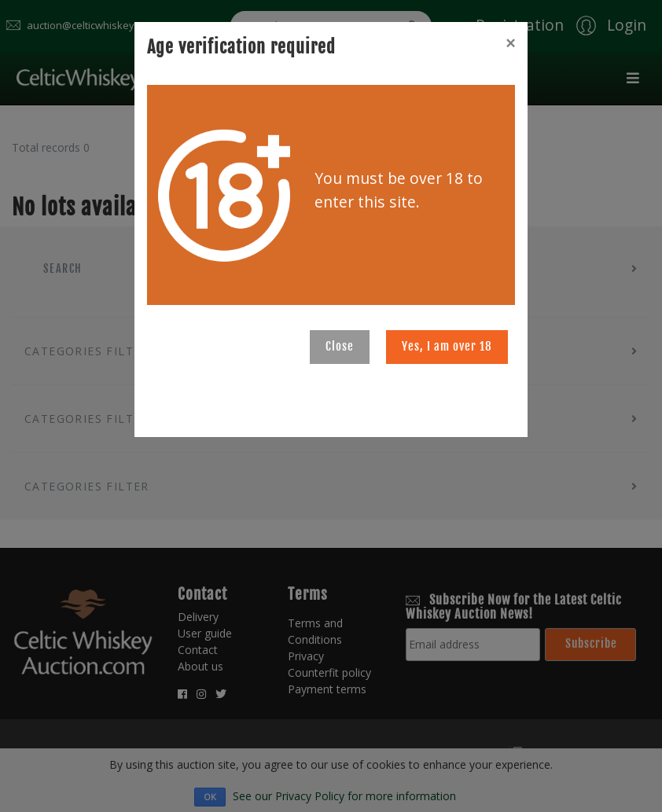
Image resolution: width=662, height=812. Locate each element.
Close (340, 346)
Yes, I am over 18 (447, 346)
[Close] (510, 43)
